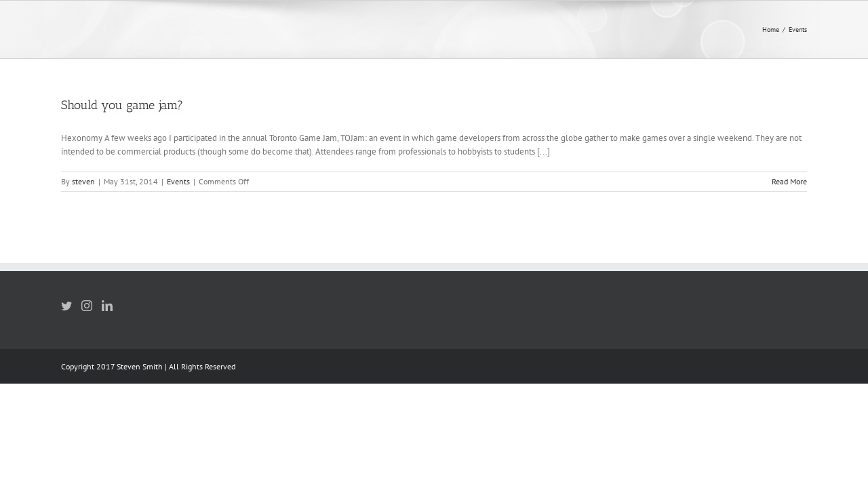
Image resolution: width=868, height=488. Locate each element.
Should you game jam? (122, 105)
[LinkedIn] (107, 306)
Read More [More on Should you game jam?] (789, 181)
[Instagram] (87, 306)
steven (83, 181)
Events (178, 181)
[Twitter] (66, 306)
